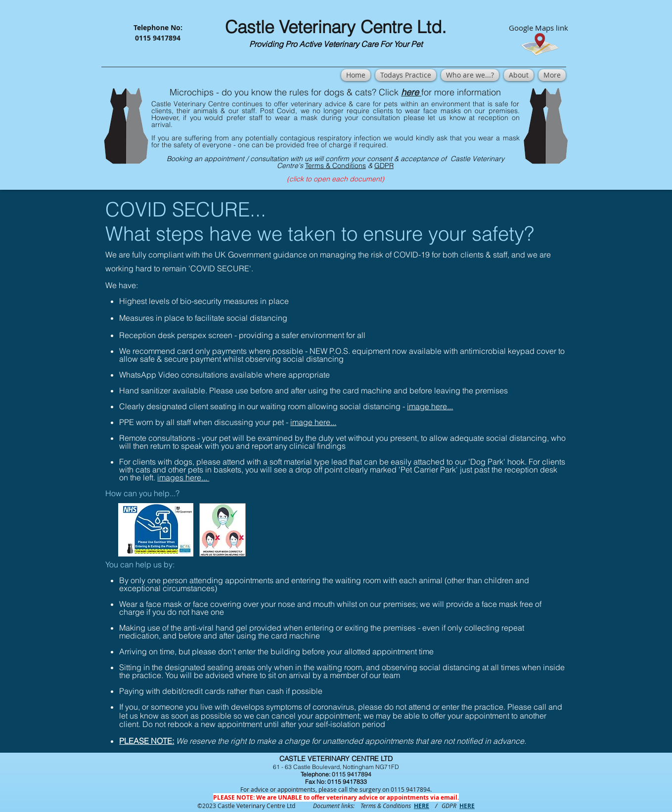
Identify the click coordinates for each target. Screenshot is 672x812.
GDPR (384, 166)
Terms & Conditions (336, 166)
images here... (183, 477)
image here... (430, 406)
